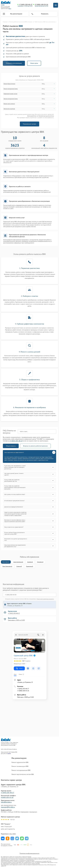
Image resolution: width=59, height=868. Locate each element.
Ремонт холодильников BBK (21, 770)
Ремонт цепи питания (9, 104)
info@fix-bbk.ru (6, 802)
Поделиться (3, 838)
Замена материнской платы (11, 99)
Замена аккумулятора (9, 109)
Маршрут (19, 668)
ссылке (9, 753)
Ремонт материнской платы (11, 89)
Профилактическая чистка (10, 94)
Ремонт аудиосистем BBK (20, 762)
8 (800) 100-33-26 (7, 797)
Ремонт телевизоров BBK (20, 766)
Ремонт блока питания (9, 84)
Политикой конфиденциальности (45, 599)
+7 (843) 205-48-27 (26, 4)
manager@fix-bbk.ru (8, 807)
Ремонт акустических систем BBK (23, 774)
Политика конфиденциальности (29, 853)
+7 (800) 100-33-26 (41, 4)
